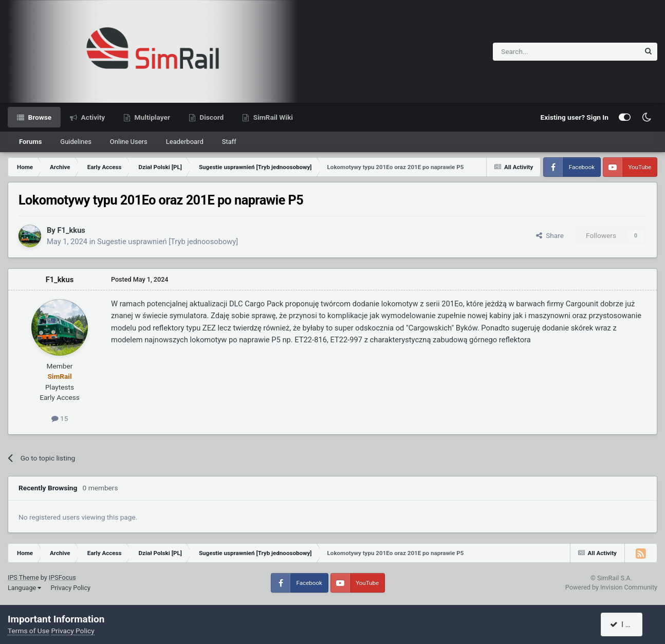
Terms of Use (29, 631)
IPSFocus (62, 577)
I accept (627, 624)
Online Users (129, 142)
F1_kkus (71, 230)
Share (550, 235)
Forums (30, 142)
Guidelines (76, 142)
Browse (39, 117)
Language (24, 588)
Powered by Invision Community (611, 587)
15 (60, 418)
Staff (229, 142)
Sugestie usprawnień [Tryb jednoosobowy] (168, 242)
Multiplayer (151, 117)
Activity (92, 117)
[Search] (541, 52)
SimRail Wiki (272, 117)
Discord (211, 117)
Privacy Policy (70, 588)
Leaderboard (185, 142)
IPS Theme (23, 577)
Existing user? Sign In (575, 117)
